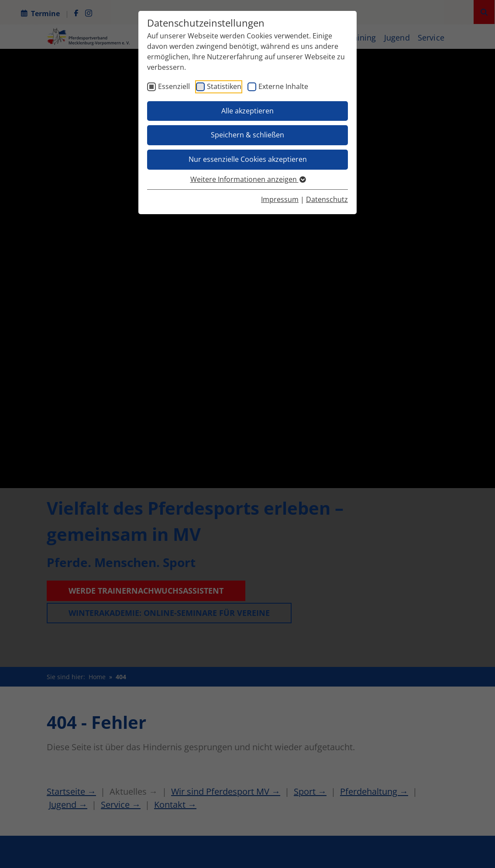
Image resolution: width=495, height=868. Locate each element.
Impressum (280, 199)
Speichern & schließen (247, 135)
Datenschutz (327, 199)
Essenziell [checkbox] (174, 86)
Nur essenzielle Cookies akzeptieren (248, 159)
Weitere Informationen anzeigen (248, 179)
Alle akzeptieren (247, 111)
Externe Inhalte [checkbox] (283, 86)
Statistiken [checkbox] (224, 86)
